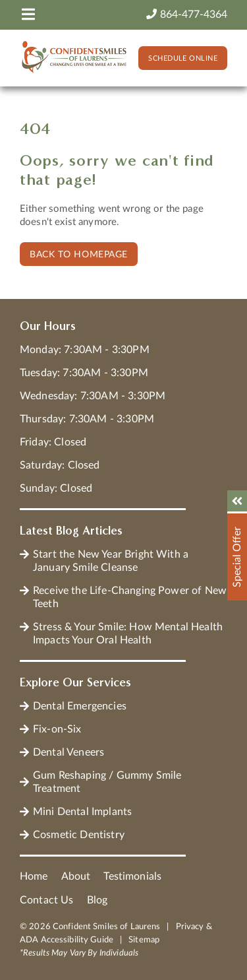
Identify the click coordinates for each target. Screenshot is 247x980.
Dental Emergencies (80, 706)
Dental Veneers (69, 752)
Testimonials (132, 876)
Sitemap (144, 940)
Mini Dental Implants (82, 812)
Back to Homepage (79, 255)
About (76, 876)
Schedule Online (183, 58)
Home (34, 876)
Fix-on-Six (57, 729)
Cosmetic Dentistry (79, 835)
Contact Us (47, 900)
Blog (97, 900)
